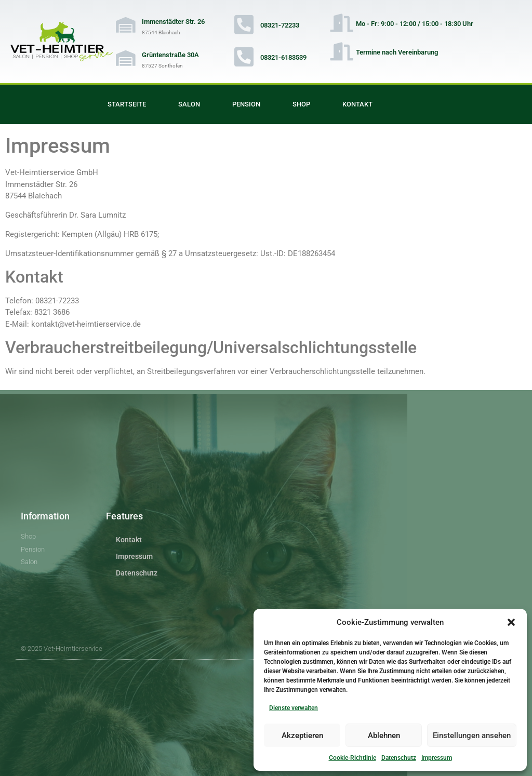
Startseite (127, 104)
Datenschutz (399, 758)
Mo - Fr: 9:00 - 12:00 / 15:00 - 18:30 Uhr (415, 24)
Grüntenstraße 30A (170, 55)
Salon (189, 104)
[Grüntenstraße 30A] (126, 58)
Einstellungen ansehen (472, 735)
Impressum (437, 758)
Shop (301, 104)
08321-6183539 (283, 57)
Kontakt (357, 104)
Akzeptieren (302, 735)
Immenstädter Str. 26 (173, 22)
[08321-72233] (244, 24)
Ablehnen (384, 735)
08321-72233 (280, 25)
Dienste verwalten (294, 708)
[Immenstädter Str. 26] (126, 25)
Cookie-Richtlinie (353, 758)
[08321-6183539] (244, 57)
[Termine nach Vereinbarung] (342, 51)
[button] (511, 622)
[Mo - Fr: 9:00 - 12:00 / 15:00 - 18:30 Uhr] (342, 23)
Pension (246, 104)
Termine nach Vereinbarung (397, 52)
